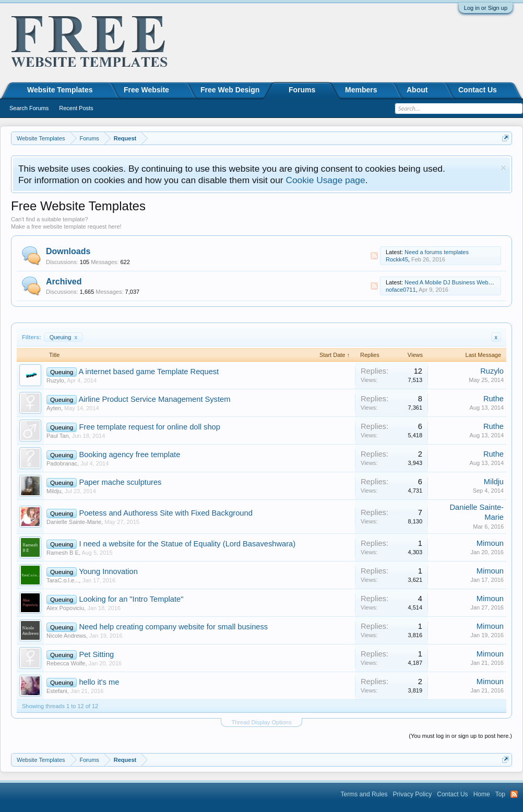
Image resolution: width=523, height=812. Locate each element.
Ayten (54, 408)
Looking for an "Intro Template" (131, 599)
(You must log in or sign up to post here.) (460, 736)
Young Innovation (108, 571)
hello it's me (99, 682)
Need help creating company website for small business (173, 627)
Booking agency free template (129, 455)
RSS (374, 256)
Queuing (64, 337)
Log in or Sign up (486, 8)
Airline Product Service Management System (155, 399)
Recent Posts (76, 108)
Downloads (68, 251)
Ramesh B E (63, 553)
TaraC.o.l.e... (63, 580)
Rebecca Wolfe (66, 663)
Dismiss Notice (503, 168)
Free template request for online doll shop (149, 427)
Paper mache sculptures (120, 482)
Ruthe (494, 399)
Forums (302, 90)
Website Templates (60, 90)
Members (361, 90)
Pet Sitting (96, 654)
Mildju (54, 491)
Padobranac (62, 463)
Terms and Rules (364, 794)
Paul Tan (58, 436)
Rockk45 (397, 259)
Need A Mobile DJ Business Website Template (463, 282)
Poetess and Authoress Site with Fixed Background (165, 513)
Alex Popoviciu (65, 608)
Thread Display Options (262, 722)
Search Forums (29, 108)
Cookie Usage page (325, 180)
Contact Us (478, 90)
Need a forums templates (437, 252)
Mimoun (490, 543)
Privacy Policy (413, 794)
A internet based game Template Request (149, 372)
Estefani (57, 691)
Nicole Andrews (66, 636)
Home (482, 794)
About (417, 90)
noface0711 (401, 290)
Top (500, 794)
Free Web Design (230, 90)
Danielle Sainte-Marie (74, 522)
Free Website (146, 90)
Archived (64, 282)
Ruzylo (55, 380)
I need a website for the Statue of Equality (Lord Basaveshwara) (187, 544)
